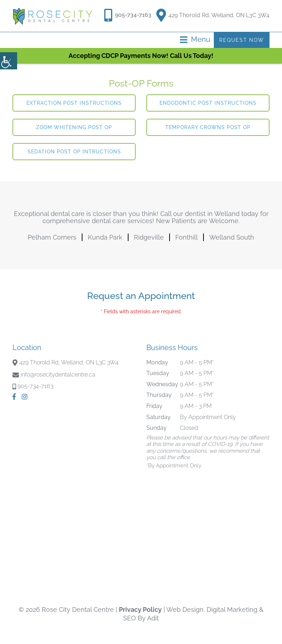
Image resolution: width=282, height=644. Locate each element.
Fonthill (187, 237)
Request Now (241, 40)
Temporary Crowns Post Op (208, 127)
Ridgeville (149, 237)
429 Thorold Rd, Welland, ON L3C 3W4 (213, 14)
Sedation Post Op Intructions (74, 152)
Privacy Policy (140, 609)
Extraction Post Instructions (74, 103)
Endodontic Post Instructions (208, 103)
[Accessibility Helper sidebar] (9, 61)
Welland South (232, 237)
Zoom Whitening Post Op (74, 127)
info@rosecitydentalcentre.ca (58, 375)
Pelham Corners (52, 237)
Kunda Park (105, 237)
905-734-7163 (133, 15)
